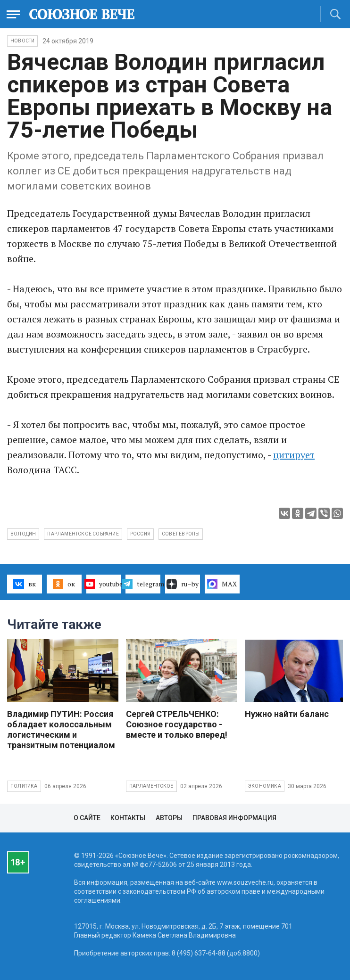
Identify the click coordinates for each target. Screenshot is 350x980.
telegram (143, 584)
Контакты (128, 818)
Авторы (169, 818)
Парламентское (151, 786)
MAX (222, 584)
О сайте (87, 818)
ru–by (183, 584)
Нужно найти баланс (287, 714)
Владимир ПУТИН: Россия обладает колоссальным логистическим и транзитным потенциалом (61, 729)
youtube (104, 584)
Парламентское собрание (83, 534)
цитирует (294, 455)
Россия (140, 534)
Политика (24, 786)
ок (64, 584)
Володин (23, 534)
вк (24, 584)
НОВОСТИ (22, 41)
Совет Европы (181, 534)
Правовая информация (234, 818)
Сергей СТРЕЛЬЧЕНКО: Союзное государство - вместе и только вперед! (177, 724)
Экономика (265, 786)
